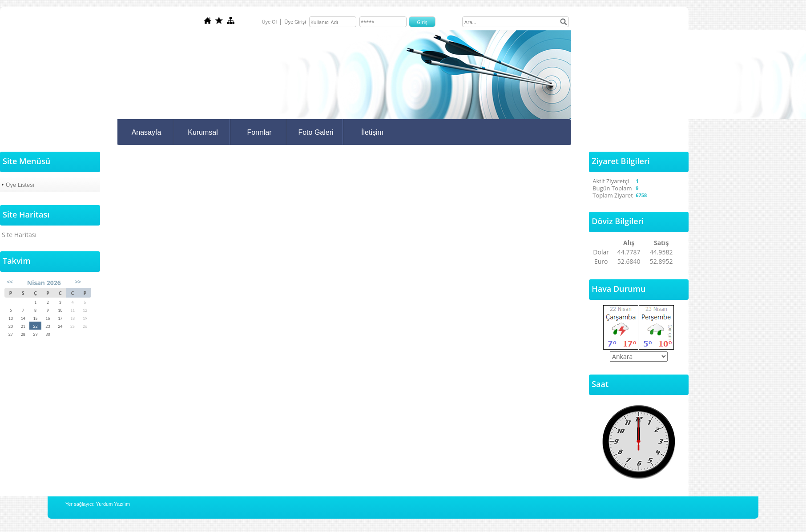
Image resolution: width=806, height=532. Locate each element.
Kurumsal (203, 132)
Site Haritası (19, 235)
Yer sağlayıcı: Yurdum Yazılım (98, 504)
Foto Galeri (316, 132)
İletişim (372, 132)
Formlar (259, 132)
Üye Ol (269, 22)
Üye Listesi (20, 185)
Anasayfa (147, 132)
